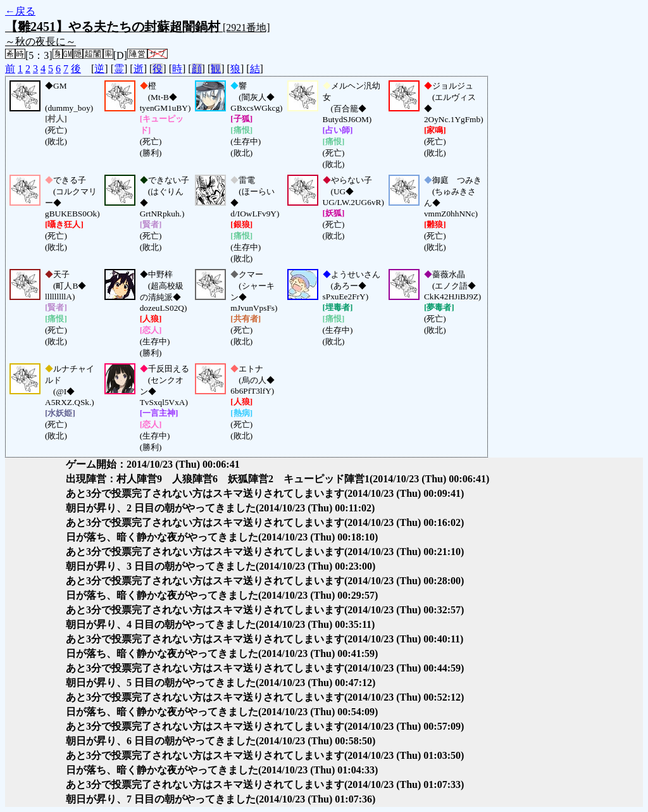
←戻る (20, 11)
